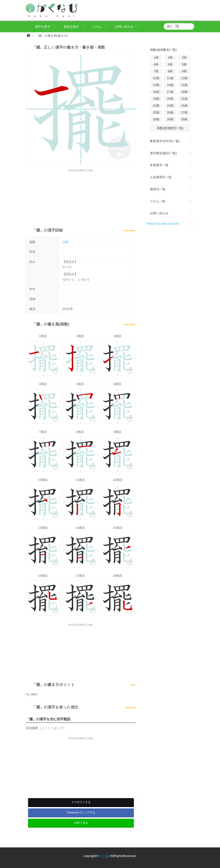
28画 (156, 119)
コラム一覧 (158, 201)
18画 (65, 242)
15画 (184, 85)
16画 (156, 92)
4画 (156, 64)
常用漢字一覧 (159, 165)
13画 (156, 85)
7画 (156, 71)
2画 (170, 58)
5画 (170, 64)
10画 (156, 78)
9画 (184, 71)
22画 (156, 106)
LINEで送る (81, 823)
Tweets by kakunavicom (163, 224)
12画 (184, 78)
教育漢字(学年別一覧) (165, 141)
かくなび (104, 856)
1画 (156, 58)
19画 (156, 99)
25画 (156, 112)
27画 (184, 112)
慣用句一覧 (158, 189)
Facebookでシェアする (81, 812)
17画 (170, 92)
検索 (191, 26)
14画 (170, 85)
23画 (170, 106)
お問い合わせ (159, 213)
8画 (170, 71)
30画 (184, 119)
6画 (184, 64)
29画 (170, 119)
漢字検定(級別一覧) (163, 153)
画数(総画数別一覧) (170, 128)
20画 (170, 99)
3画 (184, 58)
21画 (184, 99)
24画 (184, 106)
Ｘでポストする (81, 802)
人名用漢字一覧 (161, 177)
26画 (170, 112)
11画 (170, 78)
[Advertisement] (81, 196)
